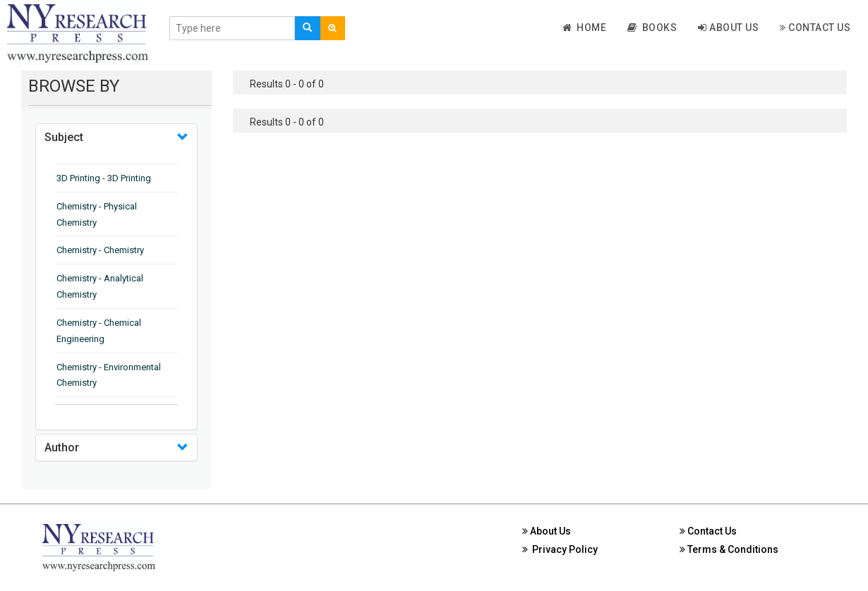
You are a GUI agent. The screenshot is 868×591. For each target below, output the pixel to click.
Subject (64, 137)
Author (62, 447)
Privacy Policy (560, 549)
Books (652, 28)
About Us (728, 28)
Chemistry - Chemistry (100, 250)
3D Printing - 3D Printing (104, 178)
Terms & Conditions (729, 549)
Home (585, 28)
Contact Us (815, 28)
